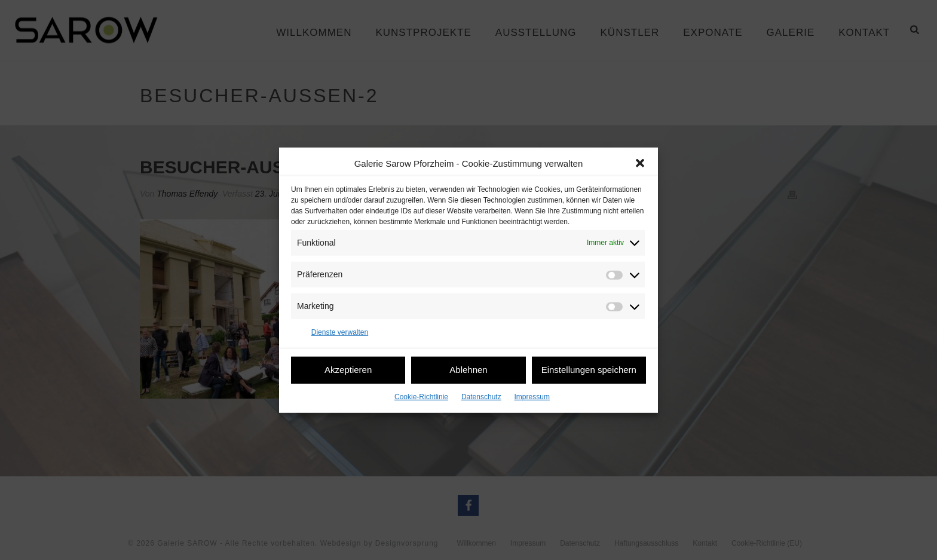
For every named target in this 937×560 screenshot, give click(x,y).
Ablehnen (468, 370)
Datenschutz (481, 396)
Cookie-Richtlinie (421, 396)
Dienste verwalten (340, 332)
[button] (640, 163)
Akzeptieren (348, 370)
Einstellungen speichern (589, 370)
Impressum (532, 396)
